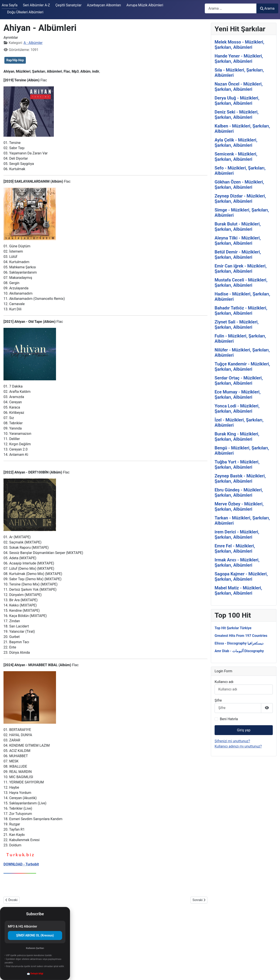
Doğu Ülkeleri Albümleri (25, 12)
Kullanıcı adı (224, 682)
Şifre (218, 700)
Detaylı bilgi (37, 974)
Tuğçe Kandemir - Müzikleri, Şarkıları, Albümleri (242, 367)
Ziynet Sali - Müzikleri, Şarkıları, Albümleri (237, 325)
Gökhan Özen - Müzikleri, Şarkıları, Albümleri (239, 185)
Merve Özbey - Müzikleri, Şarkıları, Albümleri (239, 507)
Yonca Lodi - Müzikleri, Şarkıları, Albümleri (237, 409)
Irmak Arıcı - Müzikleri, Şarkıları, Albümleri (237, 562)
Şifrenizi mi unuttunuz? (232, 741)
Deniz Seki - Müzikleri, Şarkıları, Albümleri (237, 115)
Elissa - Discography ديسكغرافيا (239, 643)
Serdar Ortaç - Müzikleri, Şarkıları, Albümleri (239, 381)
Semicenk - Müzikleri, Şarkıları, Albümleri (236, 157)
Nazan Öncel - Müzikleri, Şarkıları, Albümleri (239, 87)
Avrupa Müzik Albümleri (145, 5)
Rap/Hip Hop (15, 60)
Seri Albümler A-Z (37, 5)
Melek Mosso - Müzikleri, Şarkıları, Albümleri (239, 45)
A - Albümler (33, 43)
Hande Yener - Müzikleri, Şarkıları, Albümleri (239, 59)
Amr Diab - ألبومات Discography (239, 651)
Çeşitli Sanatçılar (68, 5)
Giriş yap (244, 730)
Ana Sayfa (10, 5)
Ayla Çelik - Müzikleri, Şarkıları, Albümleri (236, 143)
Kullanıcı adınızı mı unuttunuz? (238, 746)
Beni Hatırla (229, 719)
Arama (267, 8)
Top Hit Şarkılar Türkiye (233, 628)
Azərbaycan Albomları (104, 5)
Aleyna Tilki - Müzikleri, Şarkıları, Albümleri (238, 241)
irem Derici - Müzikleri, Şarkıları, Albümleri (237, 535)
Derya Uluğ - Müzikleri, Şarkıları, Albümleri (237, 101)
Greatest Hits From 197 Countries (241, 636)
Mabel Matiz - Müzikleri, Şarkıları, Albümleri (238, 590)
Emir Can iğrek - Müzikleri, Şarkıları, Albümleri (241, 269)
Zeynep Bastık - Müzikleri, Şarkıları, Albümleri (240, 479)
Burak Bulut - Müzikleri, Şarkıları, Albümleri (238, 227)
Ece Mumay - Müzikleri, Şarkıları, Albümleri (238, 395)
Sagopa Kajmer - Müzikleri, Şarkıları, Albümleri (241, 576)
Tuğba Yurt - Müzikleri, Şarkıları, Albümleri (237, 465)
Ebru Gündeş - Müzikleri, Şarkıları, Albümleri (239, 493)
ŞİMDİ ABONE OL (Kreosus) (35, 935)
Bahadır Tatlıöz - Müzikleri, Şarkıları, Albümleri (241, 311)
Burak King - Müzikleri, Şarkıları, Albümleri (237, 437)
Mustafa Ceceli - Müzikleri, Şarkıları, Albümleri (241, 283)
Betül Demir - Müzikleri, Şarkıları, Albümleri (238, 255)
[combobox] (231, 8)
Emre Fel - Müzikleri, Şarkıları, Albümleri (235, 549)
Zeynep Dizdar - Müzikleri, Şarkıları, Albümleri (240, 199)
